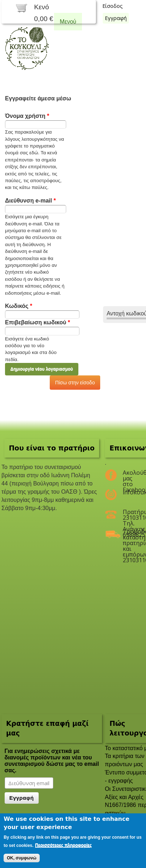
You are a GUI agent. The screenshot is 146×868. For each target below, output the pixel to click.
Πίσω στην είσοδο (75, 383)
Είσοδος (113, 6)
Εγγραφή (116, 18)
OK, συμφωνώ (22, 858)
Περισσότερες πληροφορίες (63, 845)
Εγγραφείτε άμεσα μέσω (38, 98)
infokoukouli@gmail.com (129, 492)
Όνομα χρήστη (27, 116)
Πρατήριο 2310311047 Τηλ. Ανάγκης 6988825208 (129, 515)
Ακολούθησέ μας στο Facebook (129, 475)
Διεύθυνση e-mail (30, 201)
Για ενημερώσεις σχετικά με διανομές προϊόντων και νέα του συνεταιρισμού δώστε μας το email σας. (52, 761)
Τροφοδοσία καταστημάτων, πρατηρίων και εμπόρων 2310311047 (129, 534)
